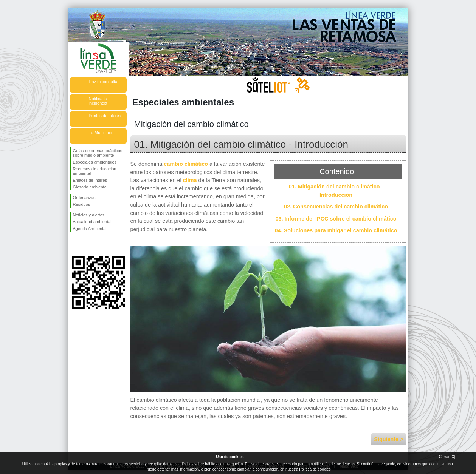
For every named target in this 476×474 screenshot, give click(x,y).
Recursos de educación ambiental (95, 171)
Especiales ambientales (95, 162)
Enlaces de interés (90, 180)
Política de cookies (315, 469)
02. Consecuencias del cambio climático (336, 207)
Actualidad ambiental (92, 222)
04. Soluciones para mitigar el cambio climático (336, 230)
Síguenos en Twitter (87, 244)
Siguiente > (388, 439)
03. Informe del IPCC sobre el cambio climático (336, 219)
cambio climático (186, 164)
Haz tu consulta (103, 82)
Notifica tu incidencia (98, 101)
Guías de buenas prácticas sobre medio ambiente (98, 153)
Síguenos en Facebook (74, 244)
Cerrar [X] (447, 457)
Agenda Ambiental (90, 229)
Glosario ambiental (90, 187)
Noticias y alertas (89, 215)
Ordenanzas (84, 198)
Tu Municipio (101, 133)
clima (190, 180)
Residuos (82, 204)
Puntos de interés (105, 116)
